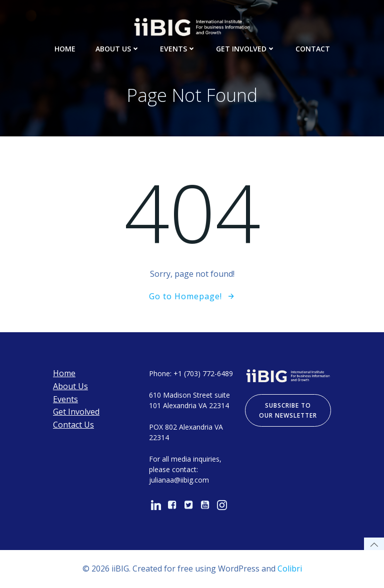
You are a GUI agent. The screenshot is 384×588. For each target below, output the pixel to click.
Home (65, 49)
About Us (118, 49)
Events (178, 49)
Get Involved (246, 49)
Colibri (290, 569)
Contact (313, 49)
